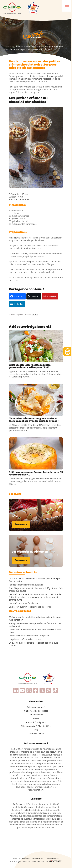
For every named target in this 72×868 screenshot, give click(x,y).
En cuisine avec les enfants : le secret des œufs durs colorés (34, 644)
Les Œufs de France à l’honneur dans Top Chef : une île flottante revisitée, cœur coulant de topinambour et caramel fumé (35, 597)
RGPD (32, 858)
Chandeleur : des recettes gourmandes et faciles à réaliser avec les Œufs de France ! (34, 420)
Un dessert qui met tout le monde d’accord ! (30, 607)
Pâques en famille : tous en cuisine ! (26, 585)
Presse (36, 718)
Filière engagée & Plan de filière (36, 726)
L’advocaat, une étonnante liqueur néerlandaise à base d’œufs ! (35, 631)
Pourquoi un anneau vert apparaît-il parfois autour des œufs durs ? (35, 625)
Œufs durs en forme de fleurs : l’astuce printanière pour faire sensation (35, 580)
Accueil (8, 47)
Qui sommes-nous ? (36, 707)
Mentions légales (20, 858)
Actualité (17, 47)
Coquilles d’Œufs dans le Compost (25, 639)
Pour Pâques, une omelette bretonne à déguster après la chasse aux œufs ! (36, 590)
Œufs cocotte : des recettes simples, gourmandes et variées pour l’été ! (30, 366)
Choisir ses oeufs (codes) (36, 711)
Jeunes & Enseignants (36, 722)
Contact (56, 858)
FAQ (36, 730)
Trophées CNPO (36, 734)
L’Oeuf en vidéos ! (36, 715)
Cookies (40, 858)
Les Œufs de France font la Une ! (24, 603)
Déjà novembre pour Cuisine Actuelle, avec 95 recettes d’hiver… (36, 473)
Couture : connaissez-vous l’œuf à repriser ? (30, 636)
